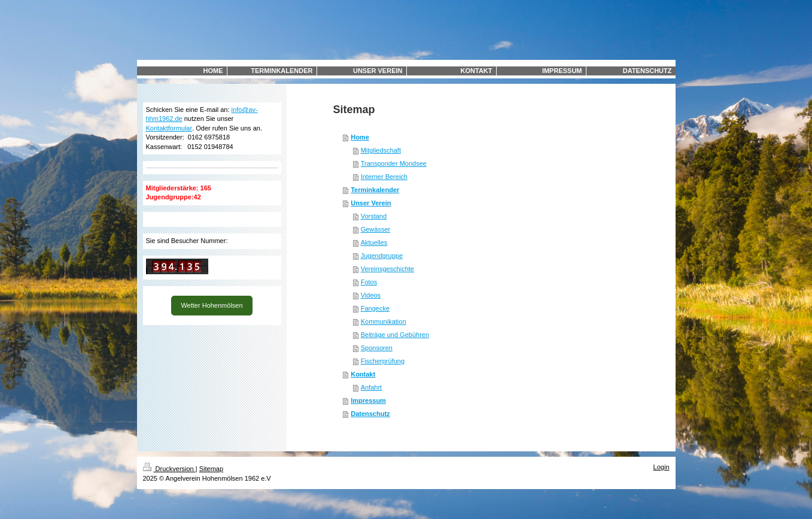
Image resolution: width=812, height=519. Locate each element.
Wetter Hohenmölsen (212, 305)
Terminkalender (375, 190)
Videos (371, 295)
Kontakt (363, 374)
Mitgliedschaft (381, 150)
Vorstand (374, 216)
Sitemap (211, 469)
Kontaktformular (169, 128)
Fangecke (375, 308)
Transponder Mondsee (394, 163)
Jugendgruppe (382, 256)
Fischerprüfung (383, 361)
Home (360, 137)
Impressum (368, 400)
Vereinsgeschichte (387, 269)
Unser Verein (371, 203)
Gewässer (376, 229)
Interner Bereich (384, 177)
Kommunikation (384, 321)
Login (662, 467)
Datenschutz (370, 414)
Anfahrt (371, 387)
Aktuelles (374, 242)
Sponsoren (377, 348)
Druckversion (169, 469)
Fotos (369, 282)
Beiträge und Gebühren (395, 335)
